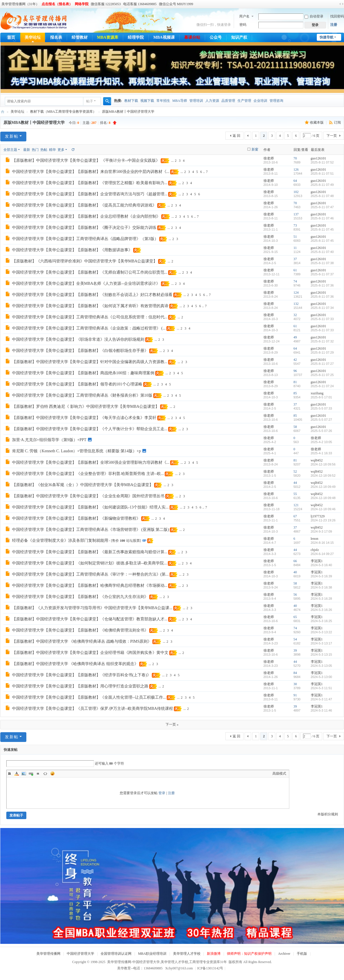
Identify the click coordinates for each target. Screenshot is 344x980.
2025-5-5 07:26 (322, 431)
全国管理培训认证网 (116, 954)
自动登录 (314, 16)
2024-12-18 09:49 (323, 487)
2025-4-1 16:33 (322, 453)
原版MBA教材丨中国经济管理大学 (128, 112)
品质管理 (228, 101)
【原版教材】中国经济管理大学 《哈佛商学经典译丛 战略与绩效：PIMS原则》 (82, 641)
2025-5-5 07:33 (322, 408)
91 (295, 695)
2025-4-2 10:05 (322, 442)
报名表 (56, 37)
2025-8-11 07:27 (322, 364)
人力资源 (212, 101)
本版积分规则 (328, 814)
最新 (27, 150)
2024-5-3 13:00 (322, 677)
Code (45, 774)
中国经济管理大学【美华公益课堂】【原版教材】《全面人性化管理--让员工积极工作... (89, 697)
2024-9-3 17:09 (322, 531)
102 (296, 192)
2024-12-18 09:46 (323, 509)
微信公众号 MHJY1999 (176, 4)
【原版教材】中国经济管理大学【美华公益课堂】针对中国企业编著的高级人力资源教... (90, 362)
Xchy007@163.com (179, 968)
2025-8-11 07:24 (322, 386)
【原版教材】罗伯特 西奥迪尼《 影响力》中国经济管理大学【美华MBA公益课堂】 (86, 407)
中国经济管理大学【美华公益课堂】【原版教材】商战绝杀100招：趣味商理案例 (83, 373)
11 (295, 248)
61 (295, 270)
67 (295, 516)
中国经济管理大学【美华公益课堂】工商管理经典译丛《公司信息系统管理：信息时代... (90, 317)
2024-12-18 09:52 (323, 476)
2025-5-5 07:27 (322, 420)
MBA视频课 (164, 37)
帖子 (90, 101)
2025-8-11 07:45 (322, 229)
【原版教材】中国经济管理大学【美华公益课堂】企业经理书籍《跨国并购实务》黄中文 (90, 653)
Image (24, 774)
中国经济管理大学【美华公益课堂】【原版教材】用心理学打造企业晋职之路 (80, 686)
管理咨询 (276, 101)
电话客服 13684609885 (140, 4)
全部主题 (10, 150)
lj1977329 (318, 516)
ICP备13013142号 (211, 968)
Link (31, 774)
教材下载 (131, 101)
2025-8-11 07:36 (322, 285)
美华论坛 (33, 37)
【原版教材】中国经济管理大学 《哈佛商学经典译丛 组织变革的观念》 (75, 664)
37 (295, 259)
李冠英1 (317, 561)
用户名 (244, 16)
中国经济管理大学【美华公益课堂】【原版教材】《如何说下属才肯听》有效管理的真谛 (90, 306)
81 (295, 382)
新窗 (255, 149)
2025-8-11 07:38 (322, 263)
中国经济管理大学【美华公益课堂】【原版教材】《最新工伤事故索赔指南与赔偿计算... (90, 552)
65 (295, 617)
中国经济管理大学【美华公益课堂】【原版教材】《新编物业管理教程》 (76, 518)
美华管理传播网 (48, 954)
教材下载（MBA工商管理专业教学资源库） (63, 112)
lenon (315, 539)
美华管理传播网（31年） (20, 4)
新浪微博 (214, 954)
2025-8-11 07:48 (322, 196)
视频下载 (147, 101)
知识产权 (239, 37)
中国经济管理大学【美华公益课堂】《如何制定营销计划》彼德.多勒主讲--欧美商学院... (90, 563)
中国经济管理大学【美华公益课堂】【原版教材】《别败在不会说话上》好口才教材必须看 (92, 295)
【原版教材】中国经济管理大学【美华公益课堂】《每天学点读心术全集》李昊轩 (84, 418)
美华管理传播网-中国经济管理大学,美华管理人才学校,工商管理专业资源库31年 (3, 112)
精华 (52, 150)
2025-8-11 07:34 (322, 308)
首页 (11, 37)
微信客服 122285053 (106, 4)
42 (295, 360)
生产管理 (244, 101)
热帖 (44, 150)
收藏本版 (317, 122)
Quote (38, 774)
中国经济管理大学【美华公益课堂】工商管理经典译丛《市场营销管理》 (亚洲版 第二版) (91, 530)
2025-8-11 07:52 (322, 162)
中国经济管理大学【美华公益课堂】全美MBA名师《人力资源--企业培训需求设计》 (86, 284)
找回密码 (337, 16)
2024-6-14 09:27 (322, 554)
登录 (162, 793)
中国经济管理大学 (80, 954)
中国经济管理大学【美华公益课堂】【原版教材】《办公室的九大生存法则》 (80, 597)
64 (295, 181)
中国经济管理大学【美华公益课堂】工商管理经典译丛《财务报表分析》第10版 (82, 395)
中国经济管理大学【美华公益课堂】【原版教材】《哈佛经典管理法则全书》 (80, 630)
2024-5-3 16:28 (322, 599)
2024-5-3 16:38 (322, 587)
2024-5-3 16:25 (322, 621)
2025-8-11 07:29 (322, 352)
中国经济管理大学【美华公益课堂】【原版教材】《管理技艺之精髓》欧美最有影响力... (90, 183)
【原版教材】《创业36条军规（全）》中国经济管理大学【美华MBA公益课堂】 (83, 485)
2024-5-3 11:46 (322, 710)
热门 (35, 150)
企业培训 (260, 101)
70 (295, 158)
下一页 (332, 136)
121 (296, 505)
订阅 (337, 122)
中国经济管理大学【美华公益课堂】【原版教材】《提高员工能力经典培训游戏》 (84, 205)
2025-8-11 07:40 (322, 252)
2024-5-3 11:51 (322, 688)
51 (295, 237)
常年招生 (163, 101)
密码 (243, 25)
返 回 (236, 136)
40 (295, 572)
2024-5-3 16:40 (322, 565)
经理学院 (136, 37)
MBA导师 (180, 101)
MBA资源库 (108, 37)
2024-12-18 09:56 (323, 464)
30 (295, 684)
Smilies (52, 774)
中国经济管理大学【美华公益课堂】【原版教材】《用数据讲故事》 (72, 250)
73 (295, 225)
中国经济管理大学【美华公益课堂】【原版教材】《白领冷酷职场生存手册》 (80, 351)
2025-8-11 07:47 (322, 207)
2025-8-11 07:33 (322, 319)
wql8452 (317, 460)
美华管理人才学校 (187, 954)
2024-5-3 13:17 (322, 643)
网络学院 (82, 4)
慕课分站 (192, 37)
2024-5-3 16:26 (322, 610)
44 (295, 483)
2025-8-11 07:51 (322, 174)
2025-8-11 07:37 (322, 274)
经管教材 (80, 37)
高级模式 (279, 774)
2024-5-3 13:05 (322, 666)
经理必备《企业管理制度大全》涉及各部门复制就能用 (60, 540)
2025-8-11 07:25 (322, 375)
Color (17, 774)
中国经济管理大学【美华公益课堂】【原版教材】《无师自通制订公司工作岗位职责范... (90, 272)
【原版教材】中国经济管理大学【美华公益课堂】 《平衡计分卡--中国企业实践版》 (86, 160)
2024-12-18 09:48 (323, 498)
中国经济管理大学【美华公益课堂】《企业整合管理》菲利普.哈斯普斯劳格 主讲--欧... (88, 474)
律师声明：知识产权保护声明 (249, 954)
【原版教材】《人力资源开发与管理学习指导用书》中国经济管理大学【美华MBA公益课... (92, 608)
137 (296, 214)
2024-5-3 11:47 (322, 699)
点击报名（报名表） (57, 4)
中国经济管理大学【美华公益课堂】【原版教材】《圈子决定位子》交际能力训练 (84, 228)
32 (295, 315)
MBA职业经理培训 (152, 954)
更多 (61, 150)
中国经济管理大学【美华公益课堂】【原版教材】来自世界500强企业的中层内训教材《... (91, 172)
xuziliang (317, 393)
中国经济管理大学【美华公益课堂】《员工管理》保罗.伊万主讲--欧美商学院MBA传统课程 (93, 709)
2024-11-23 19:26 (323, 520)
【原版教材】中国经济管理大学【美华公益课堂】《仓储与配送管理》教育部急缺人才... (90, 619)
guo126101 (319, 158)
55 (295, 494)
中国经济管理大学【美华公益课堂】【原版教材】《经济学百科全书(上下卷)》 (81, 675)
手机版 (302, 954)
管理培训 (196, 101)
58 (295, 427)
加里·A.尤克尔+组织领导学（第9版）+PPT (49, 440)
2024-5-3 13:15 (322, 654)
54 (295, 639)
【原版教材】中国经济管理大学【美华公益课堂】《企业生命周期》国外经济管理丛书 (88, 496)
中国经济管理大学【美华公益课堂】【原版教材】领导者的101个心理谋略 (77, 384)
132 (296, 304)
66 (295, 561)
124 (296, 293)
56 (295, 595)
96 (295, 371)
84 (295, 673)
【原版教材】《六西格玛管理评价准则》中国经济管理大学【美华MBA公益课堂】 (85, 261)
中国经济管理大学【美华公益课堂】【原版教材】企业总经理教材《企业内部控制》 (86, 216)
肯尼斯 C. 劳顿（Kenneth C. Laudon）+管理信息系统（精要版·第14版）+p (76, 451)
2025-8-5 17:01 (322, 397)
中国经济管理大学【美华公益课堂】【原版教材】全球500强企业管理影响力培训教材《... (91, 462)
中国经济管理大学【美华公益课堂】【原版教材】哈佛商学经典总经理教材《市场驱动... (90, 586)
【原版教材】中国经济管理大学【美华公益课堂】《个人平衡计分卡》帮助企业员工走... (90, 429)
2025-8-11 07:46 (322, 218)
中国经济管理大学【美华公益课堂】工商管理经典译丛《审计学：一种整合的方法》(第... (90, 574)
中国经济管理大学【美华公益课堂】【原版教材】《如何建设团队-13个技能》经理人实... (90, 507)
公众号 (216, 37)
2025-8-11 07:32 (322, 341)
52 (295, 472)
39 (295, 650)
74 (295, 281)
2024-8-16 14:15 (322, 543)
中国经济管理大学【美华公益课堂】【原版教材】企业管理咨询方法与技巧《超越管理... (90, 194)
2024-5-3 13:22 (322, 632)
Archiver (284, 954)
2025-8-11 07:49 (322, 185)
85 (295, 393)
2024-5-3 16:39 (322, 576)
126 (296, 169)
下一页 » (172, 724)
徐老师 (269, 158)
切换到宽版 (341, 4)
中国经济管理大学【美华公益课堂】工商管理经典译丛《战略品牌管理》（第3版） (85, 239)
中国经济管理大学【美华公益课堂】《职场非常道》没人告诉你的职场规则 (78, 339)
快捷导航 (327, 37)
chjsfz (315, 550)
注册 (334, 25)
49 (295, 337)
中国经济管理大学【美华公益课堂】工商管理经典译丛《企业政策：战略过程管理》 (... (89, 328)
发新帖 (12, 136)
